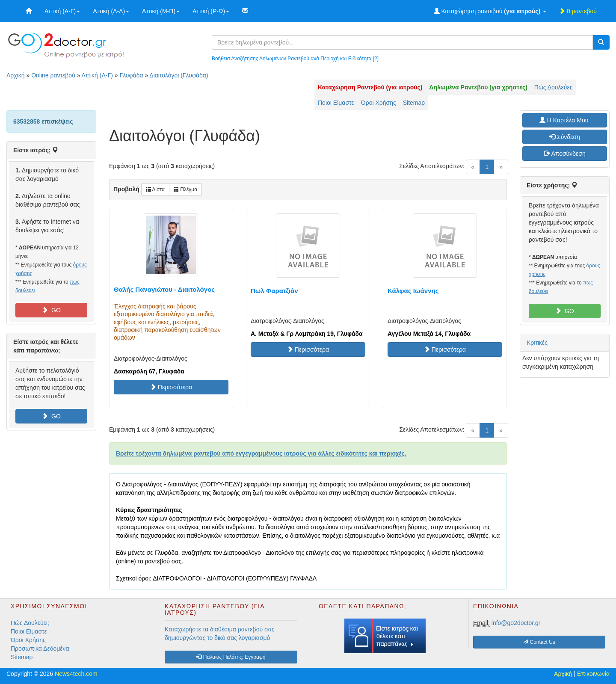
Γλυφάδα (131, 75)
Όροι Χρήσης (379, 103)
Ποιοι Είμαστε (336, 103)
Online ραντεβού (53, 75)
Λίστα (155, 190)
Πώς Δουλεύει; (554, 87)
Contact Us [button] (539, 642)
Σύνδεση (565, 137)
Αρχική (16, 75)
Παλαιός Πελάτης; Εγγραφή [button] (231, 657)
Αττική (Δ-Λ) (111, 11)
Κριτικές (537, 343)
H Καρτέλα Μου (565, 120)
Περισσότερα (171, 387)
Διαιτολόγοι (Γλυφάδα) (179, 75)
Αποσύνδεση (564, 154)
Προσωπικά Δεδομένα (40, 648)
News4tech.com (76, 674)
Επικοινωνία (593, 674)
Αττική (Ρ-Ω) (211, 11)
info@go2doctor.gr (516, 623)
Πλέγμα (185, 190)
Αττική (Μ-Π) (161, 11)
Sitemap (414, 103)
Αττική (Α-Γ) (62, 11)
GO (51, 310)
